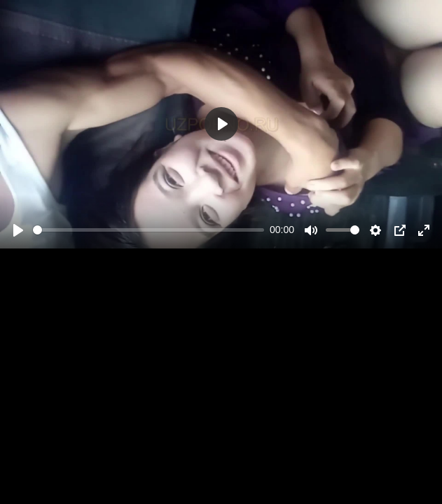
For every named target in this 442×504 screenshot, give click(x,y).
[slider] (149, 230)
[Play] (18, 230)
